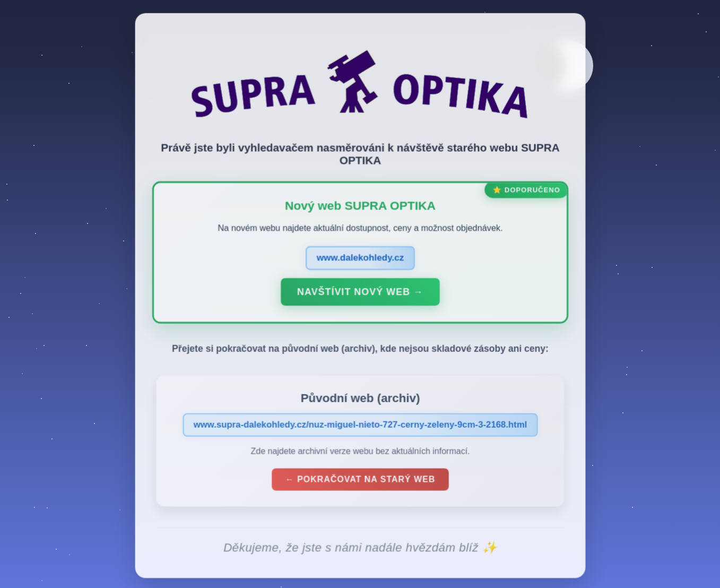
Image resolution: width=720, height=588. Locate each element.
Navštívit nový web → (360, 295)
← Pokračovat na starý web (360, 482)
